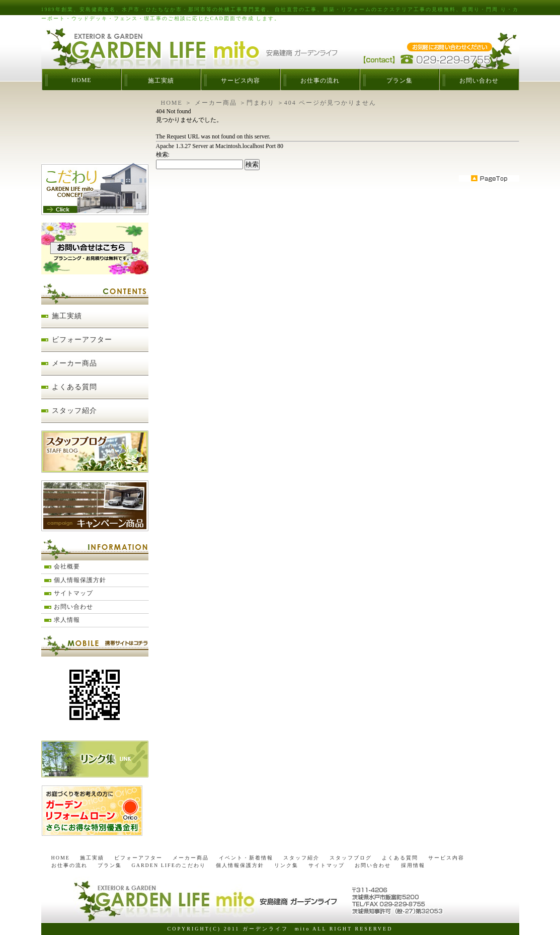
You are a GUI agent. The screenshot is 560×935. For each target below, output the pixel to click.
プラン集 (399, 81)
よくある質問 (74, 387)
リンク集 (286, 865)
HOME (81, 80)
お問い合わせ (479, 81)
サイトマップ (73, 593)
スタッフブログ (351, 858)
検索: (163, 155)
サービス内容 (241, 81)
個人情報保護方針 (80, 580)
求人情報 (67, 620)
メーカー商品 (216, 103)
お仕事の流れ (320, 81)
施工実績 (161, 81)
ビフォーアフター (82, 340)
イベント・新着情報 (246, 858)
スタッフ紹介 (74, 411)
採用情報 (413, 865)
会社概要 (67, 566)
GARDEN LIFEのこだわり (169, 865)
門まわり (261, 103)
